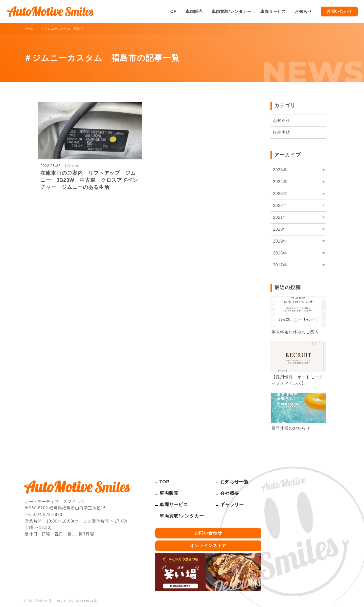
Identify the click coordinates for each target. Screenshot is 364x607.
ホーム (29, 29)
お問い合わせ (339, 12)
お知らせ (303, 12)
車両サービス (273, 12)
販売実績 (282, 132)
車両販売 (194, 12)
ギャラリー (232, 505)
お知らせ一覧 (235, 482)
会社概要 (230, 493)
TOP (172, 12)
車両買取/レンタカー (232, 12)
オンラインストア (208, 546)
